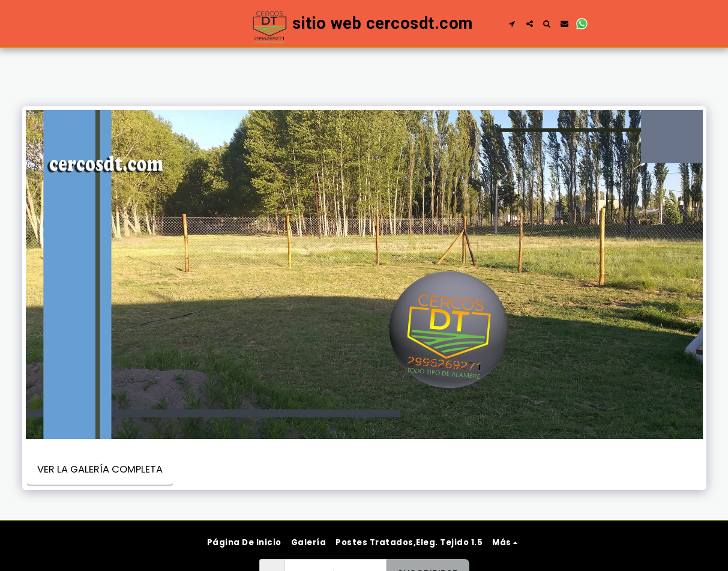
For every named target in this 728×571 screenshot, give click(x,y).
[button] (512, 24)
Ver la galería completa (100, 469)
